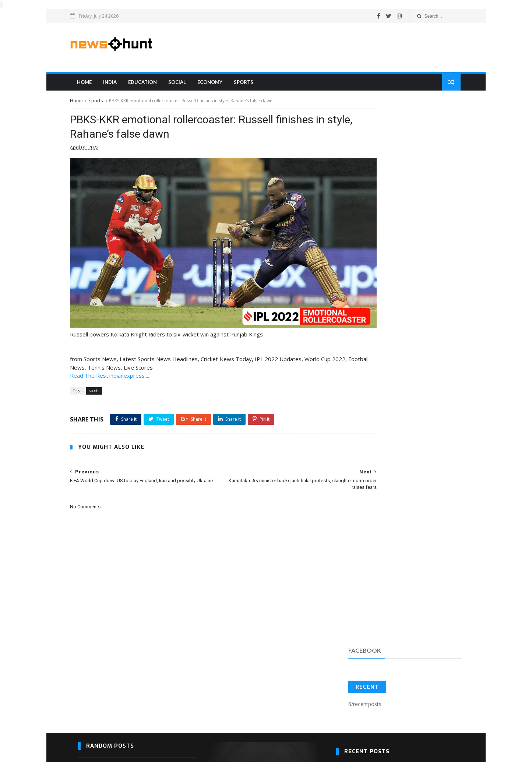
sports (250, 84)
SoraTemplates (82, 753)
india (117, 84)
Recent (363, 154)
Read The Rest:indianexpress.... (118, 352)
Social (184, 84)
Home (91, 84)
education (149, 84)
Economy (216, 84)
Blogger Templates (90, 753)
